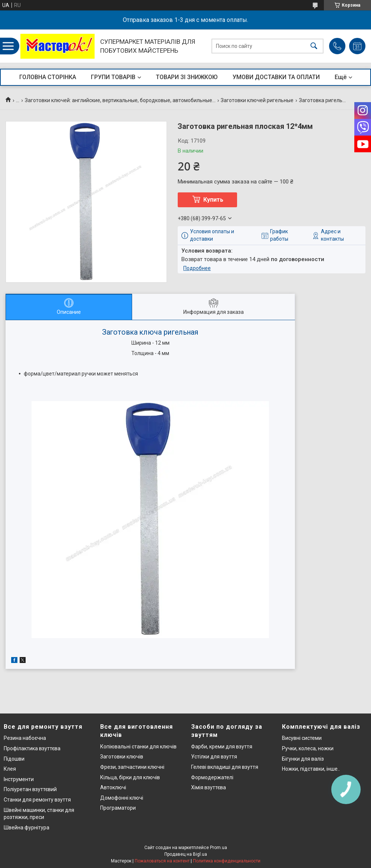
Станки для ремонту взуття (37, 800)
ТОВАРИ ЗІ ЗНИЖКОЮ (187, 77)
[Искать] (314, 46)
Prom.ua (219, 848)
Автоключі (113, 787)
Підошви (14, 759)
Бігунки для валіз (303, 759)
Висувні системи (302, 738)
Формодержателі (212, 777)
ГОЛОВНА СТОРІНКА (48, 77)
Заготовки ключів (122, 757)
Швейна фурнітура (27, 828)
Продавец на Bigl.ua (186, 854)
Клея (10, 769)
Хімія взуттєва (209, 787)
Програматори (118, 808)
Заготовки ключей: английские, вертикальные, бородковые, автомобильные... (120, 100)
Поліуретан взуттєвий (30, 789)
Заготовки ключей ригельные (257, 100)
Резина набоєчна (25, 738)
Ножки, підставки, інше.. (311, 769)
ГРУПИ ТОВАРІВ (113, 77)
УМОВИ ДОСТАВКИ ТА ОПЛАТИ (276, 77)
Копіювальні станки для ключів (138, 747)
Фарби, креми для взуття (222, 747)
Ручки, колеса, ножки (308, 748)
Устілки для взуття (214, 757)
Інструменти (19, 779)
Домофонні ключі (122, 798)
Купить (213, 200)
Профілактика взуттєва (32, 748)
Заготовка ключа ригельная (150, 332)
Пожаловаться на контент (162, 861)
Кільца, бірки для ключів (130, 777)
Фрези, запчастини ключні (132, 767)
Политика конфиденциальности (227, 861)
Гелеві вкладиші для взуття (225, 767)
